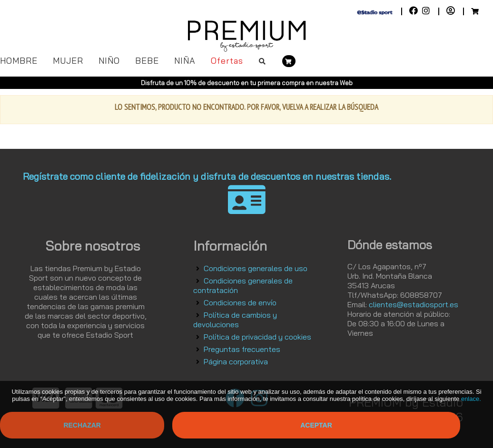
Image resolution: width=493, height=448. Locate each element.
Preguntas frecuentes (242, 349)
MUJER (68, 61)
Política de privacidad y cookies (257, 337)
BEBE (147, 61)
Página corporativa (236, 361)
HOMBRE (19, 61)
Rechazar (82, 425)
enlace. (471, 399)
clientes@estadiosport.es (414, 304)
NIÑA (185, 61)
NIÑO (109, 61)
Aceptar (316, 425)
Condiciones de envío (240, 302)
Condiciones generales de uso (256, 268)
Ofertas (227, 61)
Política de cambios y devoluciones (235, 320)
